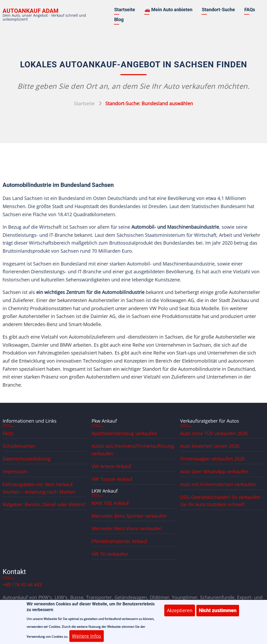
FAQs (250, 10)
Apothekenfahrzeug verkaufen (124, 433)
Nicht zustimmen (218, 613)
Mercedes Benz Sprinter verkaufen (129, 516)
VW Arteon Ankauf (111, 466)
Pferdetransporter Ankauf (119, 541)
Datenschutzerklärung (27, 459)
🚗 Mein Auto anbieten (168, 10)
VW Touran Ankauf (112, 479)
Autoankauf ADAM (31, 11)
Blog (119, 19)
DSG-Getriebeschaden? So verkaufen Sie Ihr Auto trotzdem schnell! (220, 501)
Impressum (15, 471)
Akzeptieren (180, 613)
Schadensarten (19, 446)
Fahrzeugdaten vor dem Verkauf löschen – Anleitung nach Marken (39, 488)
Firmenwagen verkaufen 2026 (212, 459)
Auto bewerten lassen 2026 (210, 446)
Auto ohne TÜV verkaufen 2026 (214, 433)
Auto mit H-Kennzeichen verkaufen (218, 484)
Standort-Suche (218, 10)
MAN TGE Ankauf (110, 503)
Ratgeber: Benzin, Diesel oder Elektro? (44, 504)
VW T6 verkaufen (110, 554)
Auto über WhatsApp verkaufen (214, 471)
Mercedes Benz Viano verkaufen (127, 528)
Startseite (125, 10)
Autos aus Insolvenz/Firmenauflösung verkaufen (133, 450)
